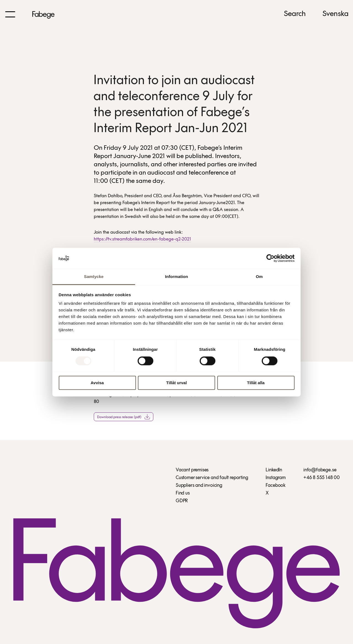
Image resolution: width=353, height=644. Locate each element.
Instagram (276, 478)
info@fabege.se (320, 470)
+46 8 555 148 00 (322, 478)
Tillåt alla (256, 383)
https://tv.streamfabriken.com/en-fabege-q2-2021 (142, 239)
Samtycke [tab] (94, 277)
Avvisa (97, 383)
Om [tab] (259, 277)
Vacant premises (192, 470)
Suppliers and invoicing (199, 486)
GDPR (182, 501)
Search (295, 14)
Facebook (276, 486)
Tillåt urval (177, 383)
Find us (183, 493)
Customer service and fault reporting (212, 478)
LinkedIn (274, 470)
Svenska (335, 14)
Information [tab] (176, 277)
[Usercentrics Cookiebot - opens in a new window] (270, 258)
